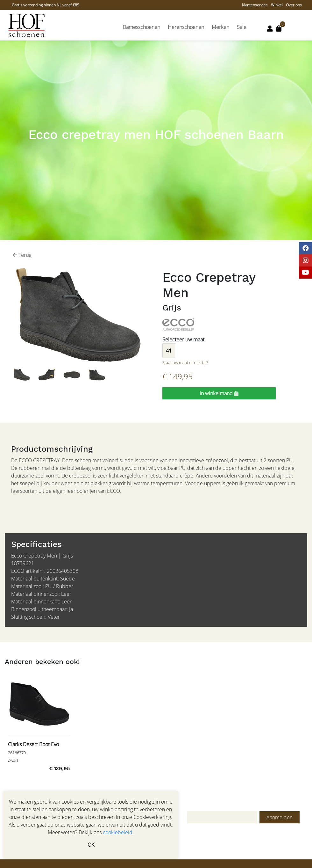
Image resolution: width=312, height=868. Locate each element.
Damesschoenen (141, 27)
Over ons (294, 5)
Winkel (277, 5)
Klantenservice (255, 5)
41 (169, 351)
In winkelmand (219, 393)
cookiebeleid (118, 832)
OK (91, 845)
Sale (242, 27)
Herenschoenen (186, 27)
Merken (220, 27)
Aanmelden (280, 817)
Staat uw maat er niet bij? (185, 362)
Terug (22, 255)
